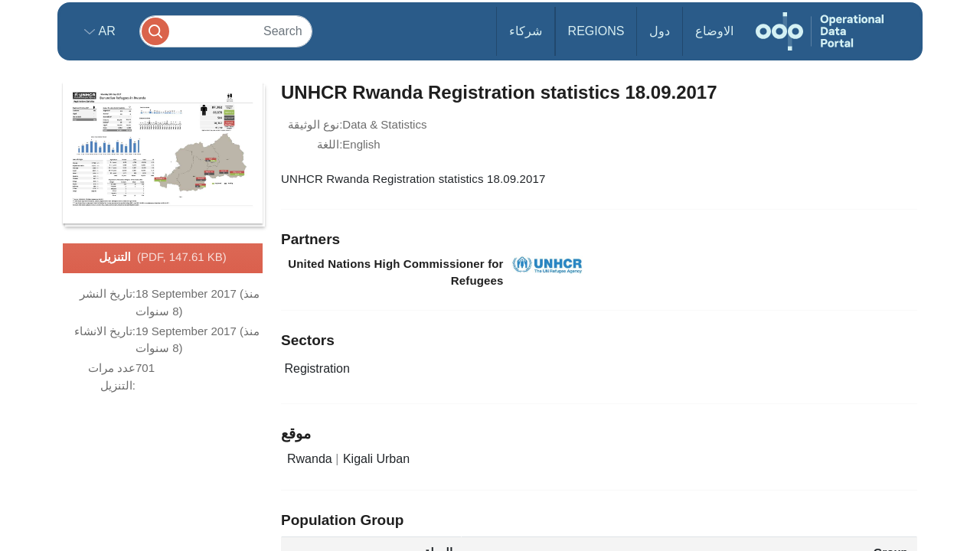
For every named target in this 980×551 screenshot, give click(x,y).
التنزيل (163, 258)
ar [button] (105, 31)
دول (660, 31)
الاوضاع (714, 31)
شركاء (526, 31)
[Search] (226, 31)
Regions (596, 31)
